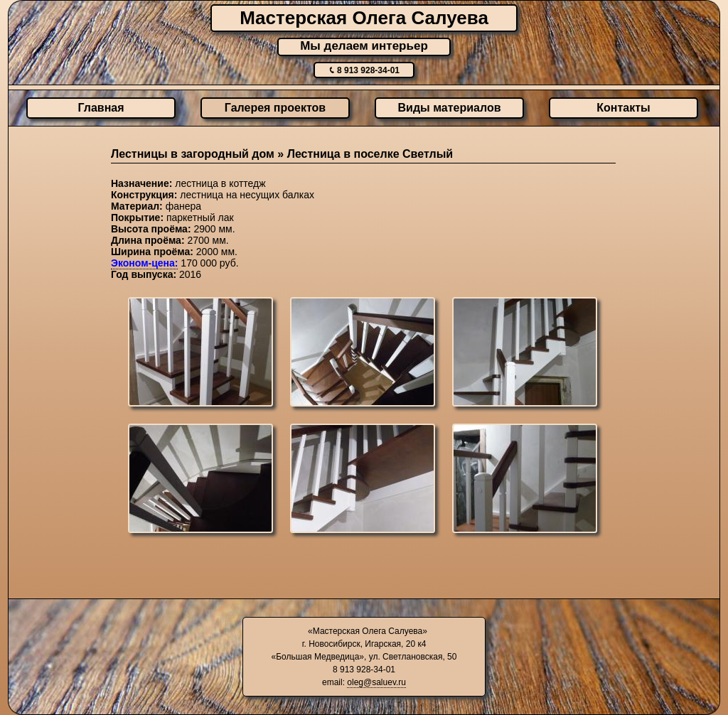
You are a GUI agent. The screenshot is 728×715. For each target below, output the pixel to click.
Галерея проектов (275, 108)
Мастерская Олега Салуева (364, 18)
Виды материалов (450, 108)
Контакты (623, 108)
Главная (101, 108)
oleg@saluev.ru (376, 682)
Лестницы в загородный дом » (199, 154)
